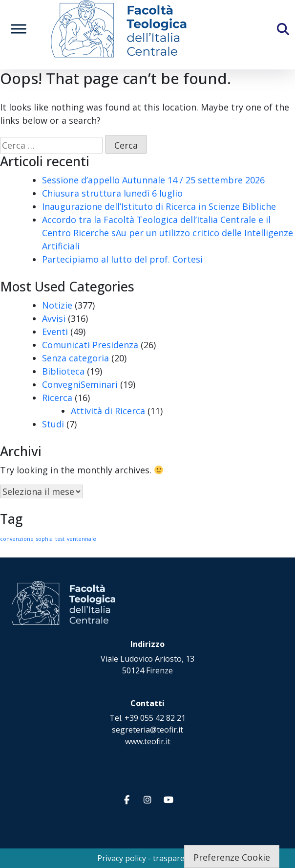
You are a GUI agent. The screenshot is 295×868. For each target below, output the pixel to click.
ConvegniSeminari (80, 384)
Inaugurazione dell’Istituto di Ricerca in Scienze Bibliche (159, 206)
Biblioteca (63, 371)
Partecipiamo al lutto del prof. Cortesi (122, 259)
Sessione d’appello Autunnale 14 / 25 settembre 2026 (153, 180)
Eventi (55, 332)
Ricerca (57, 398)
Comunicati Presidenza (90, 345)
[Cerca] (292, 32)
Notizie (57, 305)
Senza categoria (75, 358)
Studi (53, 424)
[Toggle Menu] (19, 29)
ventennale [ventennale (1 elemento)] (82, 539)
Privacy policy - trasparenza (147, 858)
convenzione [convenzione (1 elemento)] (17, 539)
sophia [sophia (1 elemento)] (44, 539)
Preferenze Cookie (232, 857)
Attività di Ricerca (108, 411)
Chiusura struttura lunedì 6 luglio (112, 193)
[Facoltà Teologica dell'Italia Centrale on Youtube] (169, 800)
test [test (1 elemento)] (60, 539)
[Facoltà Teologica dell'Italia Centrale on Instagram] (147, 800)
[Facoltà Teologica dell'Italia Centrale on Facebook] (126, 800)
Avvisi (54, 318)
